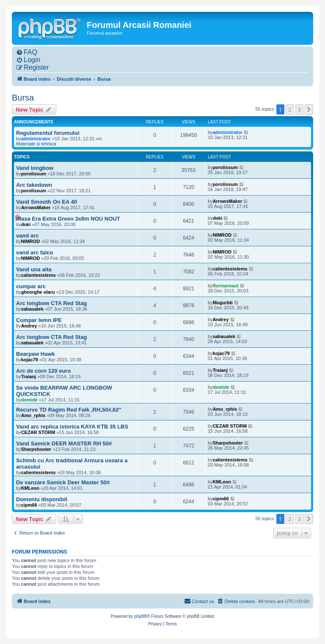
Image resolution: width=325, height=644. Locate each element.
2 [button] (290, 109)
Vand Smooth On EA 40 (47, 202)
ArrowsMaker (36, 207)
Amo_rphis (33, 415)
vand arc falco (34, 252)
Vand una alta (34, 269)
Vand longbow (35, 168)
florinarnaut (226, 286)
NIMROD (31, 241)
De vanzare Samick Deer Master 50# (63, 482)
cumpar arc (31, 286)
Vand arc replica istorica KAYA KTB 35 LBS (72, 427)
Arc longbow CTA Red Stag (52, 303)
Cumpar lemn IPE (39, 320)
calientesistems (39, 275)
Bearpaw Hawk (36, 354)
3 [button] (299, 109)
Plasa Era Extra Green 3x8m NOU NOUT (68, 219)
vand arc (27, 236)
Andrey (29, 326)
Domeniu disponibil (42, 499)
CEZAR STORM (38, 432)
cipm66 (29, 505)
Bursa (23, 98)
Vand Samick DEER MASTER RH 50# (64, 443)
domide (29, 400)
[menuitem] (27, 52)
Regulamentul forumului (48, 133)
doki (26, 224)
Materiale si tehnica (36, 144)
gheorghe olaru (38, 292)
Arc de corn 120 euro (43, 371)
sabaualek (32, 309)
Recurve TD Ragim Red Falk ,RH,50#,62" (69, 410)
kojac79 (30, 360)
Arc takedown (34, 185)
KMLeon (30, 488)
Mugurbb (223, 303)
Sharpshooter (36, 449)
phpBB (140, 616)
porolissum (34, 174)
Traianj (29, 377)
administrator (36, 139)
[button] (309, 109)
